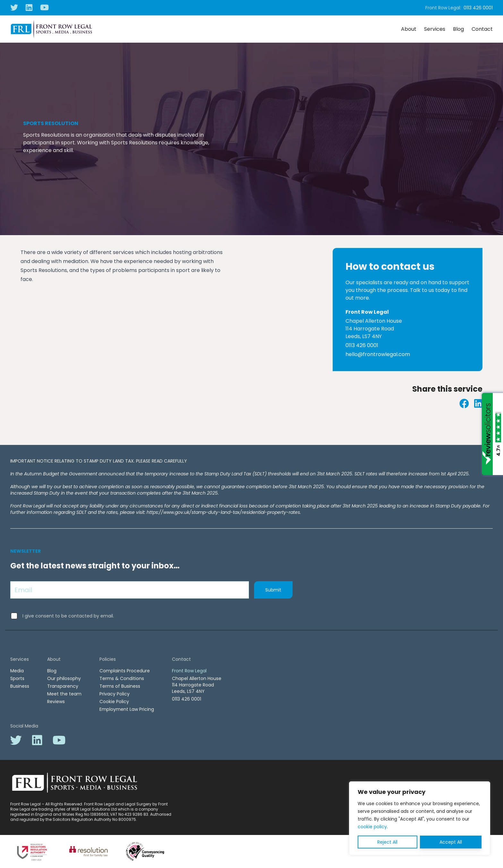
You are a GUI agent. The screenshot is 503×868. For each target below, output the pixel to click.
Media (17, 671)
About (409, 29)
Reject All (387, 842)
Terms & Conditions (122, 678)
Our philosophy (64, 678)
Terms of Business (120, 686)
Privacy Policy (115, 694)
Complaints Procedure (125, 671)
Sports (17, 678)
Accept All (451, 842)
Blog (458, 29)
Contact (482, 29)
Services (435, 29)
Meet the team (64, 694)
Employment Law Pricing (127, 709)
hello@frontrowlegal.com (378, 354)
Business (20, 686)
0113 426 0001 (478, 8)
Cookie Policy (114, 702)
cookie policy (372, 827)
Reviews (56, 702)
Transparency (63, 686)
